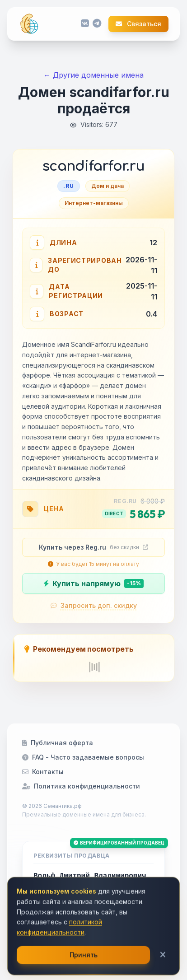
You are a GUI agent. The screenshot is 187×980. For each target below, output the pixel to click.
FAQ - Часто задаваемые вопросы (83, 757)
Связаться (138, 24)
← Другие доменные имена (93, 75)
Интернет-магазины (94, 203)
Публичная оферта (58, 743)
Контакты (43, 772)
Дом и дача (108, 186)
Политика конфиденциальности (81, 786)
